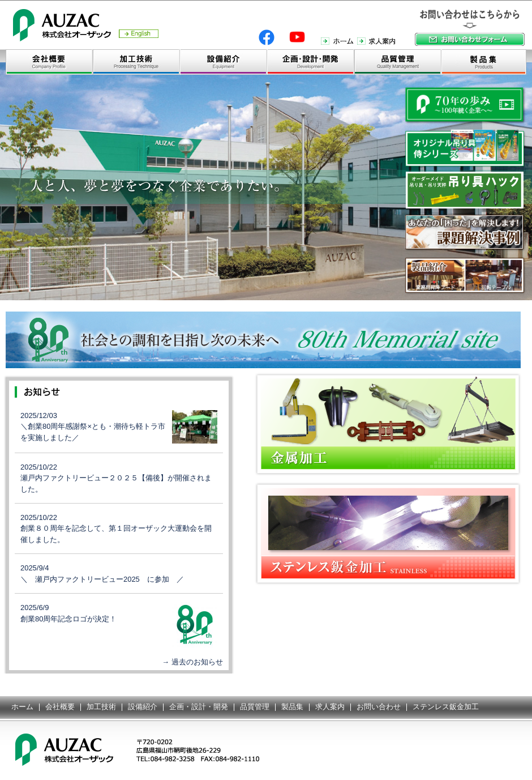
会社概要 (60, 707)
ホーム (22, 707)
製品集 (292, 707)
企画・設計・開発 (199, 707)
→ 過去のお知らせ (192, 662)
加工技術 (101, 707)
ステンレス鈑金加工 (446, 707)
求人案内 (330, 707)
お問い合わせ (379, 707)
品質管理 (255, 707)
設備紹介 (143, 707)
